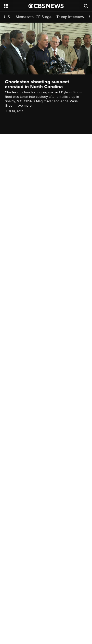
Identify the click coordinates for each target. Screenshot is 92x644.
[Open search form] (86, 6)
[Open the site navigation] (16, 6)
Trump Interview (70, 17)
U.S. (7, 17)
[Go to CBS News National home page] (46, 6)
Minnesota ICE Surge (34, 17)
